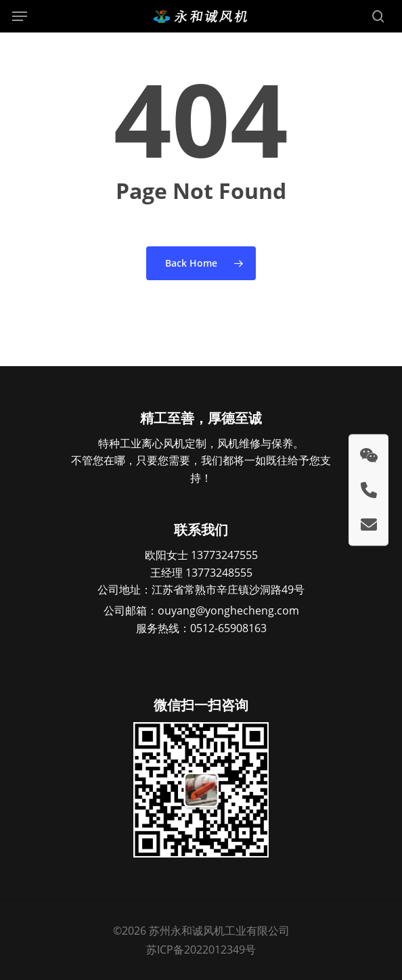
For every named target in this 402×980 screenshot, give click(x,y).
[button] (20, 16)
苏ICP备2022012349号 (201, 950)
